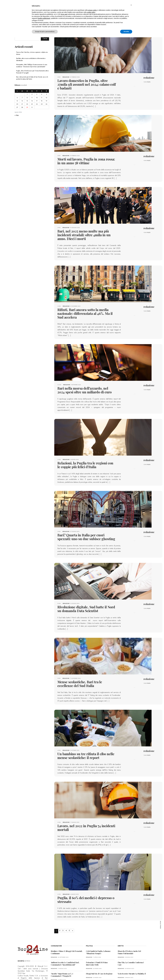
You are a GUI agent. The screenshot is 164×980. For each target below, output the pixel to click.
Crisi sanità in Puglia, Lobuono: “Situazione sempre (98, 924)
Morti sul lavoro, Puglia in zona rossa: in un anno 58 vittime (84, 156)
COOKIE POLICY (45, 974)
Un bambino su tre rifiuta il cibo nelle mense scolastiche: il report (85, 736)
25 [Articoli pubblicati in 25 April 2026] (42, 104)
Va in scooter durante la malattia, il (132, 946)
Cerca (45, 38)
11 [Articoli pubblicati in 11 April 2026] (42, 98)
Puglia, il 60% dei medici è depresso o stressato (86, 874)
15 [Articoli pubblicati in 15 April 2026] (27, 101)
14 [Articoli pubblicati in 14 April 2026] (22, 101)
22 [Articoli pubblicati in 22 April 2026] (27, 104)
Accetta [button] (126, 32)
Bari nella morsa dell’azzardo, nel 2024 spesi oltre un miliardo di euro (84, 375)
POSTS (149, 82)
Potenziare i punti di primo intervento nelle (97, 936)
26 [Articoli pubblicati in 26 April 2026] (46, 104)
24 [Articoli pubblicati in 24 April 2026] (37, 104)
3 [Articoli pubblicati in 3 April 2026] (37, 94)
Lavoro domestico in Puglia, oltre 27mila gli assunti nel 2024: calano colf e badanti (84, 82)
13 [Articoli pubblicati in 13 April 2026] (17, 101)
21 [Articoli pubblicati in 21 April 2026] (22, 104)
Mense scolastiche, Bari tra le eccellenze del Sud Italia (84, 665)
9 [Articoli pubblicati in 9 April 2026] (32, 98)
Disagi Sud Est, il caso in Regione (99, 946)
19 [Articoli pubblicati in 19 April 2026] (46, 101)
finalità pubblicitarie (44, 18)
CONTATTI (55, 974)
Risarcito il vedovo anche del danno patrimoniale (129, 924)
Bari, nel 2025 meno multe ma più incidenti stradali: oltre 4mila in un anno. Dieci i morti (85, 227)
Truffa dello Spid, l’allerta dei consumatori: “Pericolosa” (63, 958)
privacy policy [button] (93, 10)
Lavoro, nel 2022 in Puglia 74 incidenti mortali (86, 806)
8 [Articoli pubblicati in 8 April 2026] (27, 98)
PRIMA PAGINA (22, 974)
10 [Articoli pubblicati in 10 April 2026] (37, 98)
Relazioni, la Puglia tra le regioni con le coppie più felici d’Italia (86, 449)
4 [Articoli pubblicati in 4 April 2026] (42, 94)
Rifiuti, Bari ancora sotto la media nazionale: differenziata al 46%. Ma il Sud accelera (84, 301)
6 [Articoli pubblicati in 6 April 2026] (17, 98)
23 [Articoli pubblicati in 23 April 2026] (32, 104)
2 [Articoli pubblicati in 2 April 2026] (32, 94)
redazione (66, 77)
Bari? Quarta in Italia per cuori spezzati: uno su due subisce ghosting (86, 520)
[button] (131, 5)
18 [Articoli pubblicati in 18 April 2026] (42, 101)
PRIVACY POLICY (33, 974)
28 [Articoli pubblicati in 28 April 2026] (22, 107)
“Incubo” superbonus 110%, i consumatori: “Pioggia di (62, 947)
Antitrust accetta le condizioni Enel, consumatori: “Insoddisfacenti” (65, 936)
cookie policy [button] (91, 12)
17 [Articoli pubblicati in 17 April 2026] (37, 101)
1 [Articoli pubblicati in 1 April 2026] (27, 94)
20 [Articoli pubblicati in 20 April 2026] (17, 104)
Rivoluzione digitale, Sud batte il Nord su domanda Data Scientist (82, 591)
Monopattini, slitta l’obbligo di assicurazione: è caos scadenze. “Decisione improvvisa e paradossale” (32, 66)
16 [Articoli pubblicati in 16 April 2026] (32, 101)
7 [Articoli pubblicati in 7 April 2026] (22, 98)
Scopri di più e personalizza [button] (45, 32)
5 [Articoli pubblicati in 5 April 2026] (46, 94)
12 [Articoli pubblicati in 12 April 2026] (46, 98)
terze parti (64, 14)
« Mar (17, 115)
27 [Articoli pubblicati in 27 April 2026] (17, 107)
